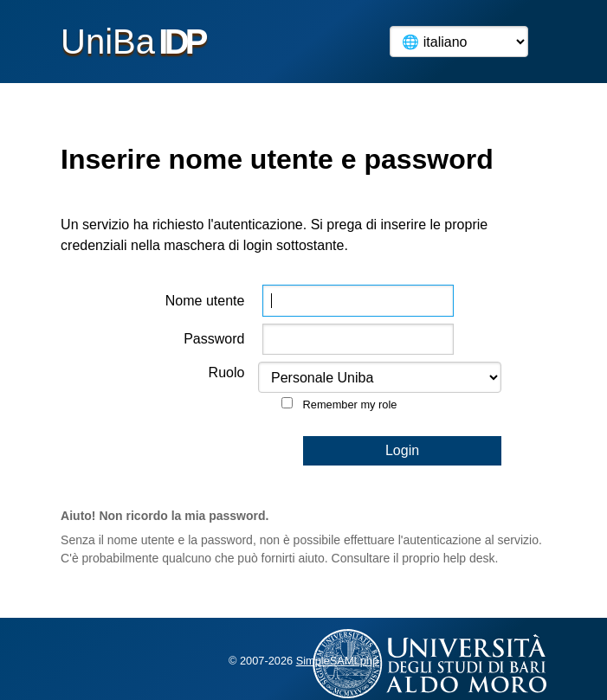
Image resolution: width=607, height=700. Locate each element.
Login (402, 450)
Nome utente (205, 301)
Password (214, 339)
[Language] (459, 42)
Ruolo (227, 372)
